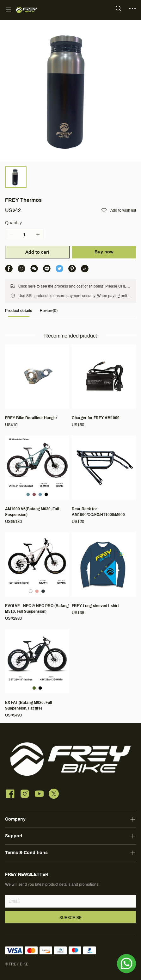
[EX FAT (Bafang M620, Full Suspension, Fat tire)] (37, 674)
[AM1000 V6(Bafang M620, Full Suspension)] (37, 480)
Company (15, 819)
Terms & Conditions (26, 853)
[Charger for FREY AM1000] (104, 386)
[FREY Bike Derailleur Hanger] (37, 386)
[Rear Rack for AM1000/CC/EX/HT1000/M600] (104, 480)
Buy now (104, 252)
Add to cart (37, 252)
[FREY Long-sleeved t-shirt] (104, 574)
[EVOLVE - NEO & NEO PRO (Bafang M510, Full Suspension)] (37, 577)
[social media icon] (10, 795)
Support (14, 836)
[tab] (19, 312)
